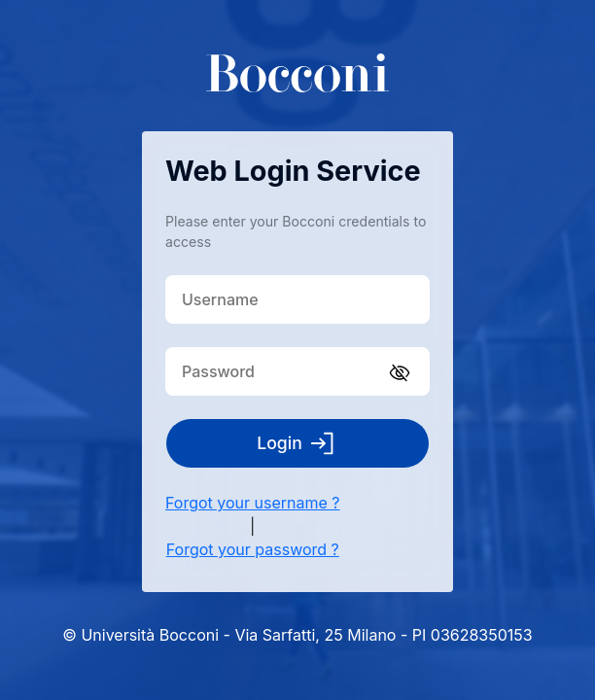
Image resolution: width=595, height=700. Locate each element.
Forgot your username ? (253, 503)
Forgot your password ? (253, 549)
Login (297, 443)
